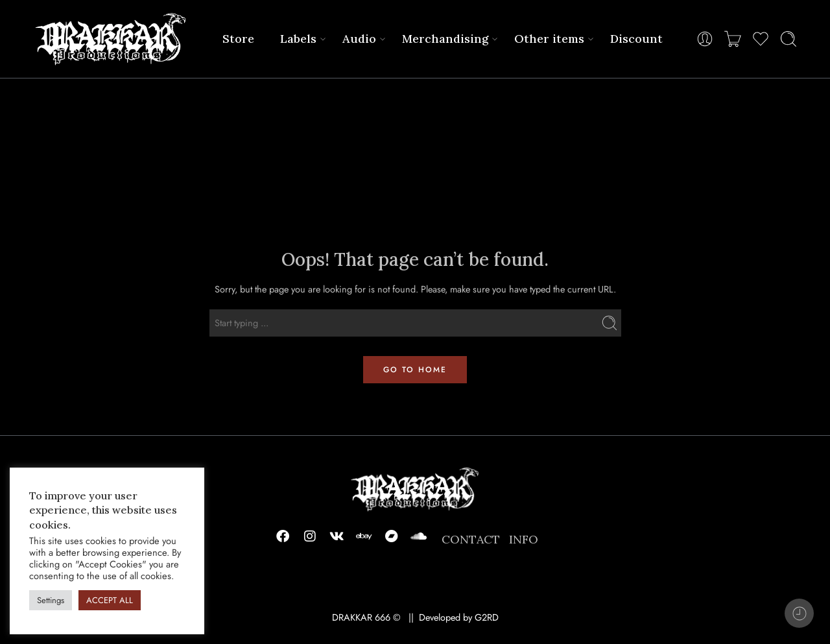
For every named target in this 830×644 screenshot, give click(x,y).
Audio (359, 39)
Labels (298, 39)
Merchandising (445, 39)
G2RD (487, 617)
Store (238, 39)
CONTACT (471, 539)
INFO (524, 539)
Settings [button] (51, 600)
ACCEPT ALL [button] (110, 600)
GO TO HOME (415, 370)
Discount (636, 39)
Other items (549, 39)
